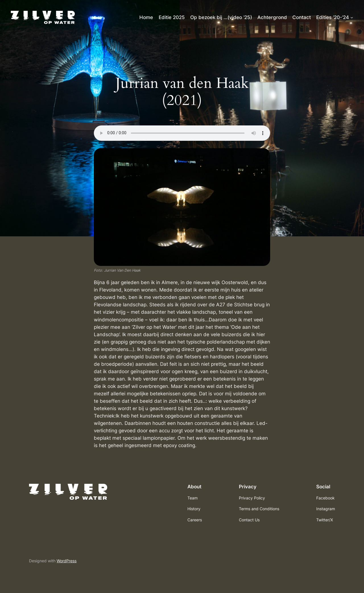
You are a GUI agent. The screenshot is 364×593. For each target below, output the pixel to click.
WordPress (67, 561)
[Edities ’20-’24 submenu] (352, 17)
